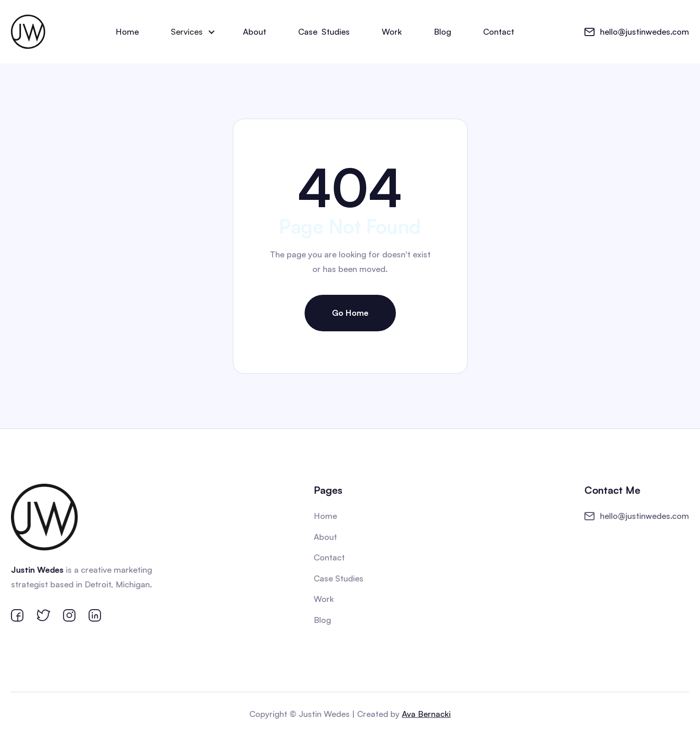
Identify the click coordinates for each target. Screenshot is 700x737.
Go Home (350, 313)
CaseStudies (324, 32)
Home (127, 31)
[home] (28, 32)
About (255, 31)
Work (392, 31)
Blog (442, 31)
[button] (191, 32)
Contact (499, 31)
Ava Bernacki (426, 714)
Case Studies (338, 578)
